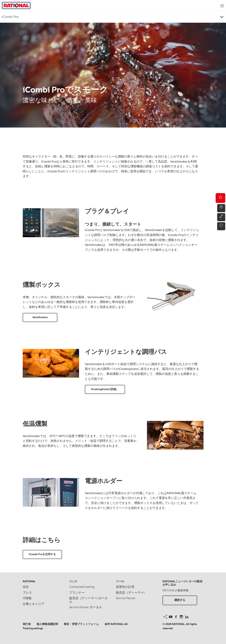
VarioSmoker (40, 317)
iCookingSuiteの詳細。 (105, 389)
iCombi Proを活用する (42, 554)
